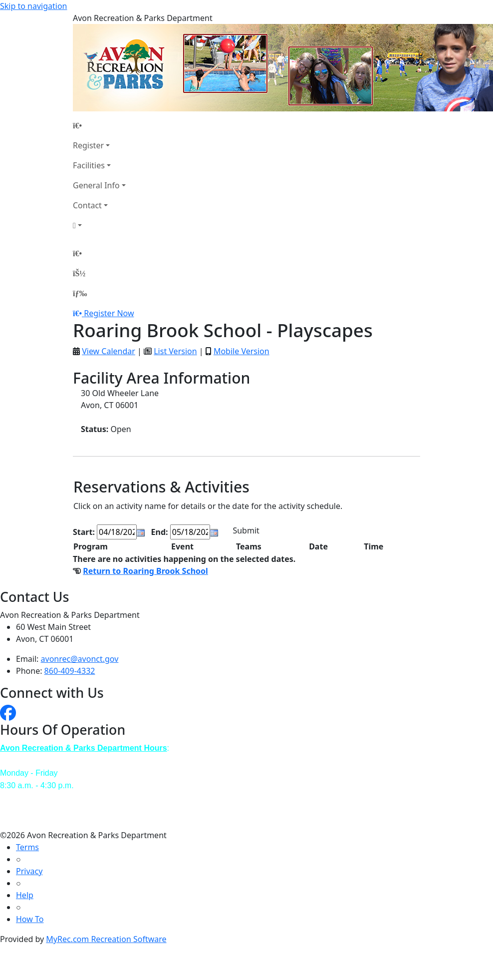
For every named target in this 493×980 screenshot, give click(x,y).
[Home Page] (99, 125)
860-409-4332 (70, 671)
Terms (27, 847)
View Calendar (109, 351)
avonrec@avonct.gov (80, 659)
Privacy (29, 871)
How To (30, 919)
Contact (87, 205)
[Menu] (80, 293)
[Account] (99, 225)
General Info (96, 185)
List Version (175, 351)
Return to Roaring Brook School (145, 571)
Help (25, 895)
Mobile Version (242, 351)
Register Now (109, 313)
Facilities (89, 165)
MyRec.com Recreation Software (106, 939)
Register (88, 145)
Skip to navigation (33, 6)
